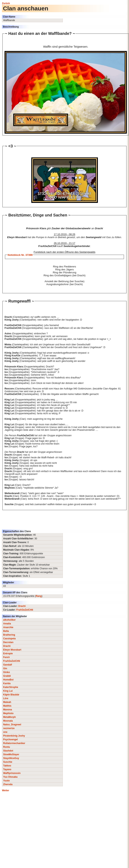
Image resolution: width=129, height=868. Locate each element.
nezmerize (9, 728)
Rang (39, 596)
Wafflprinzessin (12, 773)
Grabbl (7, 676)
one (5, 732)
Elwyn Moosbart (12, 650)
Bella (6, 631)
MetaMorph (9, 717)
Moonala (8, 721)
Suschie (8, 762)
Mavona (8, 710)
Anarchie (8, 627)
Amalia (7, 624)
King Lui (8, 691)
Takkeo (7, 766)
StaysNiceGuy (11, 758)
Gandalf (8, 665)
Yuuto (6, 781)
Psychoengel (10, 740)
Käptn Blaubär (11, 695)
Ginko (6, 672)
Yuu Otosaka (10, 777)
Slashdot (8, 751)
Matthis (7, 706)
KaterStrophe (11, 687)
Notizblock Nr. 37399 (20, 255)
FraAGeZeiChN (25, 610)
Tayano (7, 769)
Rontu (7, 747)
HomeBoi (8, 680)
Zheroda (8, 784)
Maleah (7, 702)
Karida (7, 683)
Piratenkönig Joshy (14, 736)
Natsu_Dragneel (12, 725)
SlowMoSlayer (11, 754)
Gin (5, 668)
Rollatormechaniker (14, 743)
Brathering (9, 635)
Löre (6, 698)
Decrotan (8, 642)
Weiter (6, 790)
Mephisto (8, 713)
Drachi (22, 606)
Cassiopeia (9, 639)
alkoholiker (9, 620)
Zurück (6, 3)
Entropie (8, 654)
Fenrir (6, 657)
